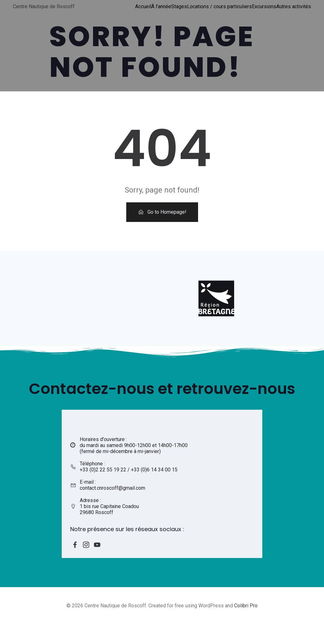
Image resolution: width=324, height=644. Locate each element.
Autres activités (294, 6)
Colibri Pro (246, 625)
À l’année (162, 6)
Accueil (143, 6)
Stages (179, 6)
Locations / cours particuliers (220, 6)
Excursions (264, 6)
